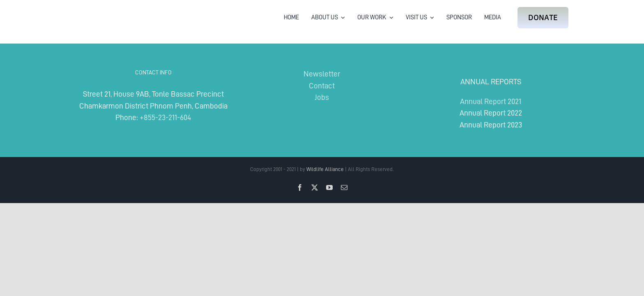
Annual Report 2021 (491, 101)
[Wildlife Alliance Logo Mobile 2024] (101, 10)
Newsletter (322, 74)
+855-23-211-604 (165, 117)
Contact (322, 86)
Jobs (322, 97)
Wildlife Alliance (325, 169)
